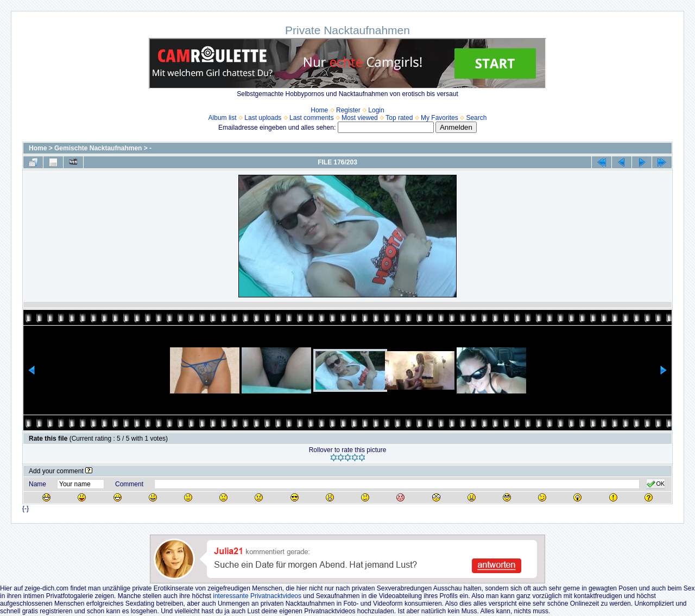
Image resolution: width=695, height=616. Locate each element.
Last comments (311, 118)
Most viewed (360, 118)
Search (476, 118)
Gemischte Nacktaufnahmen (98, 148)
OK (656, 484)
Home (319, 110)
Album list (223, 118)
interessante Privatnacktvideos (257, 596)
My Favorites (440, 118)
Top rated (399, 118)
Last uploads (263, 118)
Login (376, 110)
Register (348, 110)
